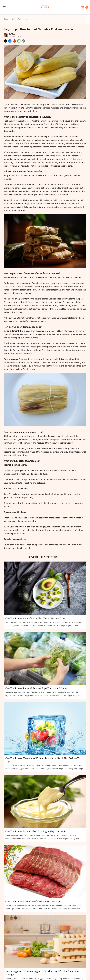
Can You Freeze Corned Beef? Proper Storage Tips (33, 901)
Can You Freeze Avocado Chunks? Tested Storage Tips (35, 618)
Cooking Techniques (19, 19)
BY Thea (12, 34)
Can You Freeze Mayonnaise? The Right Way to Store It (36, 831)
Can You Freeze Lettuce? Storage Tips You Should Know (36, 688)
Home (6, 19)
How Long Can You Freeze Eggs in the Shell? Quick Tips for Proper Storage (43, 973)
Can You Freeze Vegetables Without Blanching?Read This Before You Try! (43, 760)
